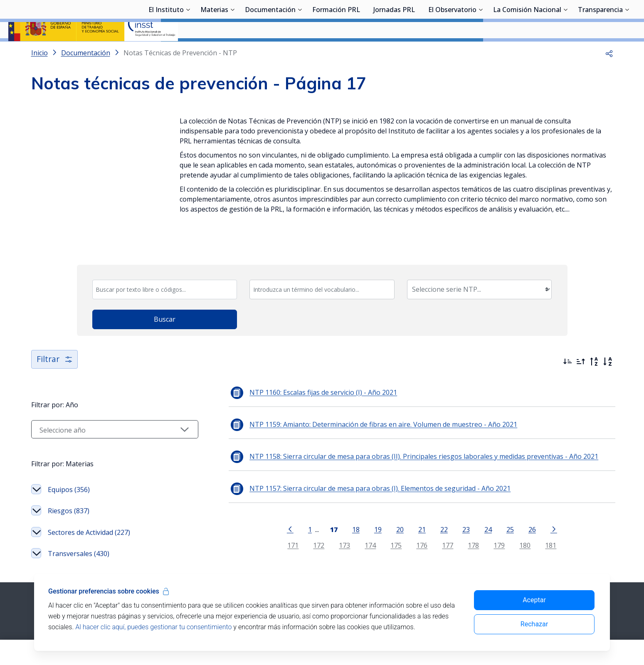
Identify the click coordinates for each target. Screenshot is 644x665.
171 (282, 533)
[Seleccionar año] (104, 417)
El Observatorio (452, 52)
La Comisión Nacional (527, 52)
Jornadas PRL (394, 52)
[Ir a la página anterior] (279, 517)
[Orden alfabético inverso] (594, 350)
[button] (609, 75)
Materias (214, 52)
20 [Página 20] (389, 517)
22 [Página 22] (433, 517)
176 (411, 533)
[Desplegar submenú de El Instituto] (188, 51)
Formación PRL (336, 52)
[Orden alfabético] (607, 350)
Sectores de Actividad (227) (89, 520)
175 (385, 533)
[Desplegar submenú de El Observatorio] (481, 51)
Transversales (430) (79, 542)
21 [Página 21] (411, 517)
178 (463, 533)
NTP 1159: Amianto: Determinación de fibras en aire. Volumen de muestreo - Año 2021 (361, 412)
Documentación (270, 52)
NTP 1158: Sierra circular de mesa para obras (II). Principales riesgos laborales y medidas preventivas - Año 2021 (402, 444)
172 (308, 533)
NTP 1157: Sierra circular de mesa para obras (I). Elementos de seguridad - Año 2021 (358, 476)
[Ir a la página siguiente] (543, 517)
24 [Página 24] (477, 517)
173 (334, 533)
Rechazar (534, 624)
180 (514, 533)
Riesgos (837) (69, 499)
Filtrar (55, 347)
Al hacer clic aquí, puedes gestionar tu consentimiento (153, 627)
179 (488, 533)
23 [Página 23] (455, 517)
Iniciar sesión (604, 19)
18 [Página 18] (345, 517)
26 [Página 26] (521, 517)
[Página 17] (323, 517)
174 (359, 533)
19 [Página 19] (367, 517)
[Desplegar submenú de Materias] (232, 51)
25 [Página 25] (499, 517)
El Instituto (166, 52)
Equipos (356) (69, 478)
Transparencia (600, 52)
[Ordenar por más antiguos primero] (581, 350)
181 (540, 533)
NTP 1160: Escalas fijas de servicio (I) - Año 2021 (301, 380)
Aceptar (534, 600)
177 (437, 533)
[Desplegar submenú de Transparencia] (627, 51)
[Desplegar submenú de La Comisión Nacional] (565, 51)
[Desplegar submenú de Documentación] (300, 51)
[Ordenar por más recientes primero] (568, 350)
